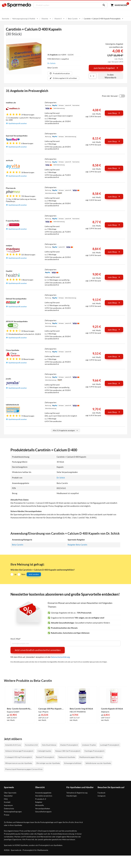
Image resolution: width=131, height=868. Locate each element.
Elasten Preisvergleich (69, 745)
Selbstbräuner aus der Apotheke (98, 763)
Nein (23, 574)
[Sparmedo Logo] (17, 5)
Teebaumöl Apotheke (67, 757)
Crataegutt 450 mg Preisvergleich (19, 757)
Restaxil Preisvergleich (45, 757)
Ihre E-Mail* (16, 639)
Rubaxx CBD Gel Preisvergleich (68, 751)
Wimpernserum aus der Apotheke (19, 763)
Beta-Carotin (18, 545)
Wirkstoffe (39, 805)
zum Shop (114, 113)
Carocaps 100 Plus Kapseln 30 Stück (51, 709)
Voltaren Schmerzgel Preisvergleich (19, 751)
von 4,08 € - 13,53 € (60, 55)
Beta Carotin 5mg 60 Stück (81, 709)
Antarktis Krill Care (13, 745)
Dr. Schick (51, 63)
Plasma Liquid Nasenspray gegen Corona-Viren (24, 769)
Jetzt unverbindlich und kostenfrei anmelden (38, 650)
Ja (15, 574)
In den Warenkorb (110, 76)
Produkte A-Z (41, 799)
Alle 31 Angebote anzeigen (66, 430)
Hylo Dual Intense (49, 745)
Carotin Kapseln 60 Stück (112, 709)
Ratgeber (39, 802)
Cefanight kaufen (44, 751)
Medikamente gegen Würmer (91, 757)
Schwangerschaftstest (73, 763)
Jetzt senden (34, 574)
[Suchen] (103, 5)
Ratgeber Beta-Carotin (77, 545)
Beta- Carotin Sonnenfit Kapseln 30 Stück (20, 709)
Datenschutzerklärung (60, 657)
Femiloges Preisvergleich (94, 751)
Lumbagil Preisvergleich (110, 745)
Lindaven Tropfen (89, 745)
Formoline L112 (31, 745)
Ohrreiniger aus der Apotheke (48, 763)
